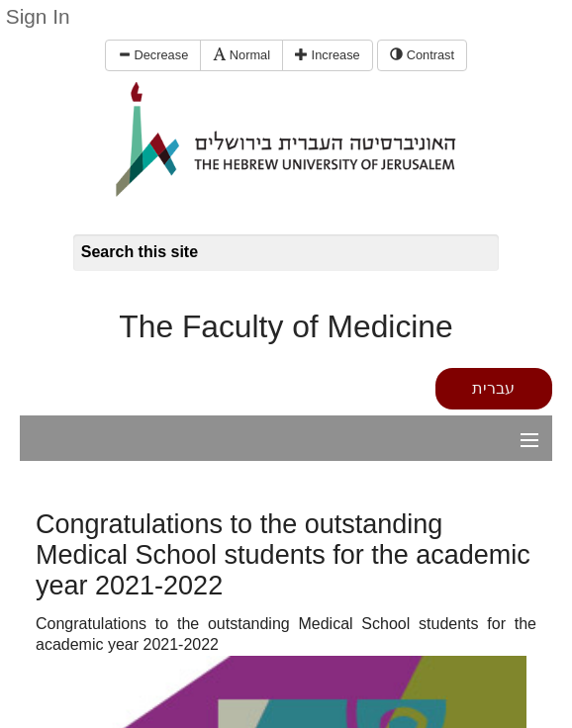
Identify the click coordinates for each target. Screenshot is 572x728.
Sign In (38, 16)
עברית (493, 388)
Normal (241, 55)
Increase (328, 55)
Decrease (153, 55)
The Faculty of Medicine (286, 326)
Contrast (422, 55)
